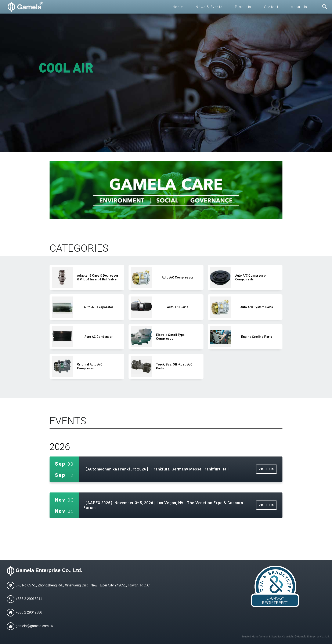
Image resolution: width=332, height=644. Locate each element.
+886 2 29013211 (29, 599)
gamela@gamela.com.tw (34, 626)
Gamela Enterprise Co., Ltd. (49, 570)
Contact (271, 7)
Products (243, 7)
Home (178, 7)
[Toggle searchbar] (325, 7)
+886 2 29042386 (29, 612)
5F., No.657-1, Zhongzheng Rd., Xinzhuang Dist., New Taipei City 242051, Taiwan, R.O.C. (83, 585)
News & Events (209, 7)
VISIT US (266, 469)
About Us (299, 7)
